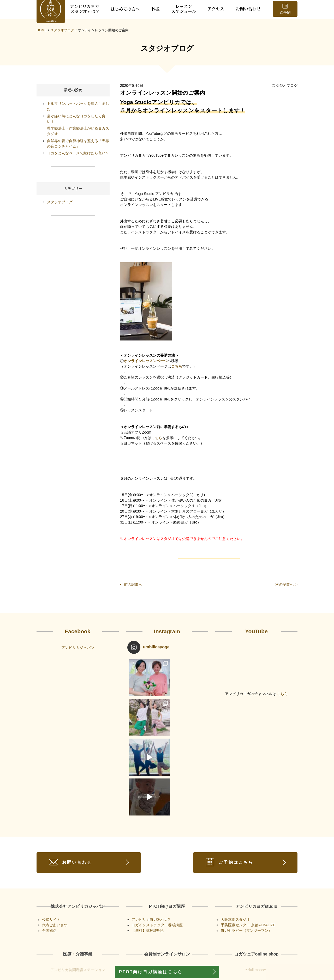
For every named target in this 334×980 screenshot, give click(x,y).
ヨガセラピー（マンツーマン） (246, 876)
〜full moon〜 (256, 916)
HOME (42, 56)
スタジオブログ (62, 56)
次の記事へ (286, 610)
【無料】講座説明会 (148, 876)
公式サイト (51, 865)
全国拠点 (49, 876)
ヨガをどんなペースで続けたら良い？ (78, 179)
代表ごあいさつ (55, 871)
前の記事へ (131, 610)
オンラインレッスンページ (146, 387)
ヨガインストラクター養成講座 (157, 871)
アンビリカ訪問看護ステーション (78, 916)
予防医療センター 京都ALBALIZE (248, 871)
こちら (177, 392)
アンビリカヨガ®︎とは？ (151, 865)
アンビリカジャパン (78, 673)
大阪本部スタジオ (235, 865)
